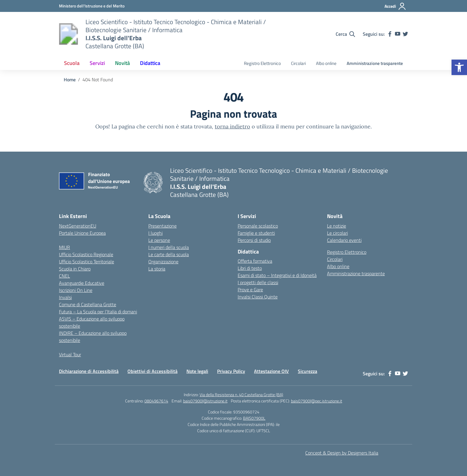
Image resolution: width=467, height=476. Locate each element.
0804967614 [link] (156, 401)
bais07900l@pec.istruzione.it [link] (317, 401)
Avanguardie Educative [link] (82, 283)
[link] (459, 67)
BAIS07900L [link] (254, 418)
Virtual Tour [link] (70, 354)
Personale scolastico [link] (258, 226)
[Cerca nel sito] (345, 34)
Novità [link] (122, 63)
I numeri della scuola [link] (169, 247)
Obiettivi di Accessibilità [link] (152, 371)
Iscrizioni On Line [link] (76, 290)
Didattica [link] (150, 63)
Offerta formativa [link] (255, 261)
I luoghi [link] (155, 233)
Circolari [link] (298, 63)
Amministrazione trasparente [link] (375, 63)
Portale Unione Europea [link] (82, 233)
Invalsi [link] (65, 297)
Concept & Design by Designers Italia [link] (342, 453)
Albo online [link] (326, 63)
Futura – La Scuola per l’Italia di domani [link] (98, 312)
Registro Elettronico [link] (262, 63)
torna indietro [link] (232, 126)
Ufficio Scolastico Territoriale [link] (87, 262)
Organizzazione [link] (163, 262)
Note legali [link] (197, 371)
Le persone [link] (159, 240)
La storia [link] (157, 269)
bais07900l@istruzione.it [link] (205, 401)
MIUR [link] (64, 247)
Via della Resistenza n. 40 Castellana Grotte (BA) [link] (241, 395)
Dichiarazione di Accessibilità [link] (89, 371)
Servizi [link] (97, 63)
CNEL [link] (64, 276)
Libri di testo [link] (250, 268)
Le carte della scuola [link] (169, 254)
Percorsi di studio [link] (254, 240)
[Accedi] (395, 6)
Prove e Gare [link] (250, 290)
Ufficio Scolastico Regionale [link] (86, 254)
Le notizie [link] (337, 226)
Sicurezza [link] (308, 371)
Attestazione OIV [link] (271, 371)
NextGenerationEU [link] (78, 226)
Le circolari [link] (337, 233)
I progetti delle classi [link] (258, 282)
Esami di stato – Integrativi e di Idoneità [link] (277, 275)
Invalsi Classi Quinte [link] (258, 297)
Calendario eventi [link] (344, 240)
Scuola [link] (72, 63)
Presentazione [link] (162, 226)
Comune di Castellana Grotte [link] (88, 304)
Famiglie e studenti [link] (256, 233)
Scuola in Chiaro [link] (75, 269)
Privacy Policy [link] (231, 371)
